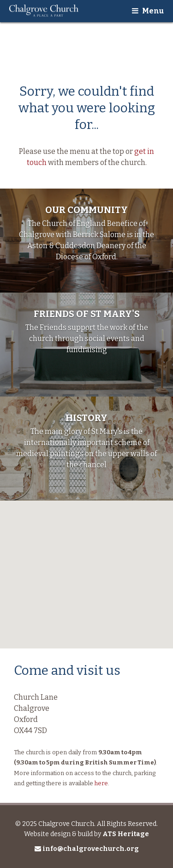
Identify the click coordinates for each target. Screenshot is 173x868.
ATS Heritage (126, 834)
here (101, 783)
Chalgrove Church (44, 11)
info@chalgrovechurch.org (87, 849)
